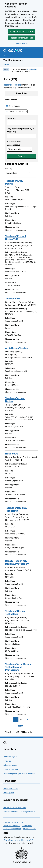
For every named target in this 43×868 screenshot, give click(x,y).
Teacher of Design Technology (15, 613)
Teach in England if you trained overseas (19, 774)
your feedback (33, 69)
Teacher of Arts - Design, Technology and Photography (18, 667)
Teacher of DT (13, 299)
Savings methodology (12, 828)
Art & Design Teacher (17, 348)
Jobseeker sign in (10, 757)
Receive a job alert (12, 85)
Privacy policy (17, 822)
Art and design (15, 106)
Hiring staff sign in (11, 788)
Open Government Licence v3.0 (18, 840)
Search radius (14, 145)
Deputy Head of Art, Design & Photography (17, 562)
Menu (6, 64)
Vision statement (29, 828)
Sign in (6, 55)
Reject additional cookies (21, 38)
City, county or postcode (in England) (20, 130)
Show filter (21, 93)
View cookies (22, 44)
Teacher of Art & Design (14, 182)
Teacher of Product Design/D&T (16, 238)
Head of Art (11, 454)
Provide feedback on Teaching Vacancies (19, 812)
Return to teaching (11, 769)
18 (27, 720)
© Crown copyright (22, 862)
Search (22, 156)
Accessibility (27, 825)
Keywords (12, 118)
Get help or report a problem (15, 807)
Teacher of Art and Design (15, 400)
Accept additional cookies (22, 31)
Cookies (7, 822)
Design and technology (18, 111)
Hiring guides (9, 793)
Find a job (7, 761)
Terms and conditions (12, 825)
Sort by (9, 169)
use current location (14, 141)
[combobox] (21, 136)
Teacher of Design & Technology (16, 509)
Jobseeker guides (10, 765)
